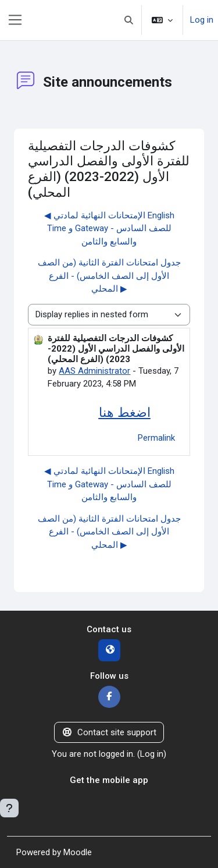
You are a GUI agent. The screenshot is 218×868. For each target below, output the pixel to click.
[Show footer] (9, 808)
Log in (202, 20)
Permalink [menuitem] (156, 438)
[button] (129, 20)
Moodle (78, 852)
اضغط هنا (125, 412)
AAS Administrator (94, 371)
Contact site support (109, 732)
